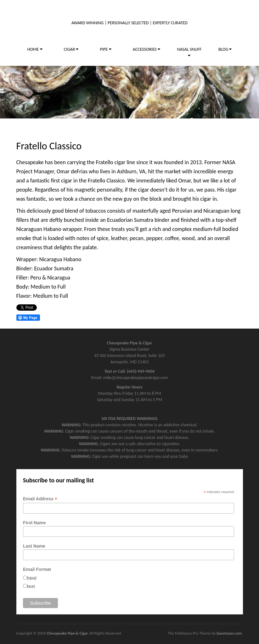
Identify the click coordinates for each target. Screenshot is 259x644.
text (31, 586)
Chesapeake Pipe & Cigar (67, 633)
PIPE (106, 49)
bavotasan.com (229, 633)
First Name (34, 523)
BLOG (225, 49)
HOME (35, 49)
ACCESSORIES (146, 49)
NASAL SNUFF (189, 52)
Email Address (40, 499)
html (32, 578)
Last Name (34, 546)
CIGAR (71, 49)
